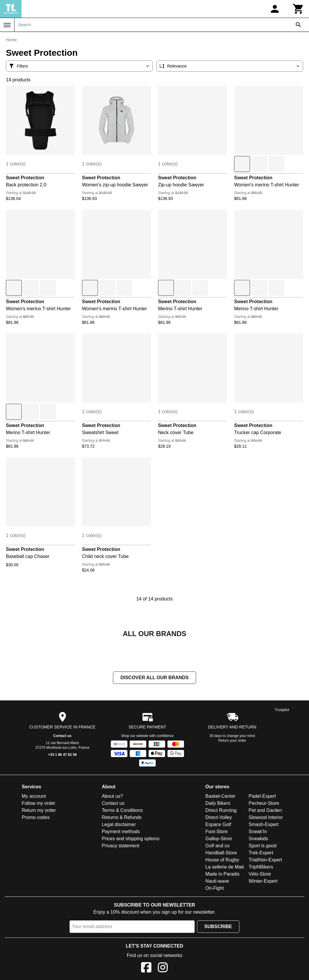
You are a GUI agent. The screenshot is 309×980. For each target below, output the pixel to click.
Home (11, 40)
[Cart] (298, 9)
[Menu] (7, 25)
